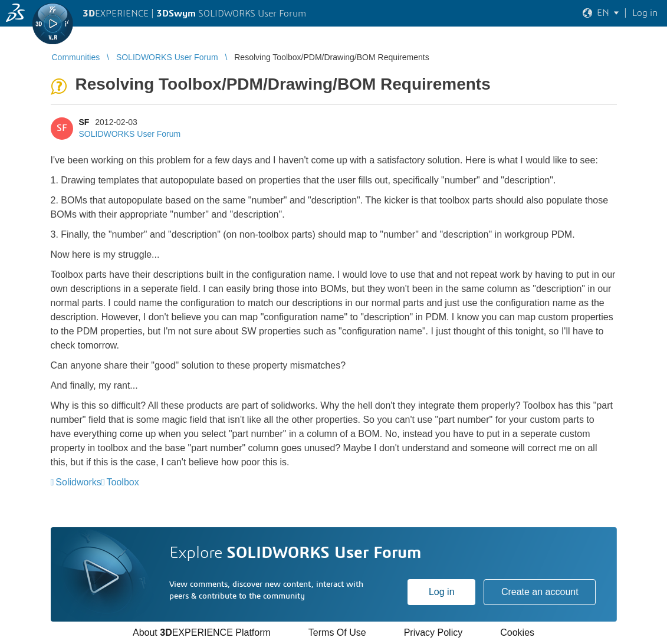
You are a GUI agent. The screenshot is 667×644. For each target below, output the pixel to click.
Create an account (540, 592)
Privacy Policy (433, 632)
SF (84, 122)
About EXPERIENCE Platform (202, 632)
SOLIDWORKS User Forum (130, 134)
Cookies (517, 632)
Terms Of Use (337, 632)
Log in (442, 592)
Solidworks (78, 482)
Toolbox (123, 482)
